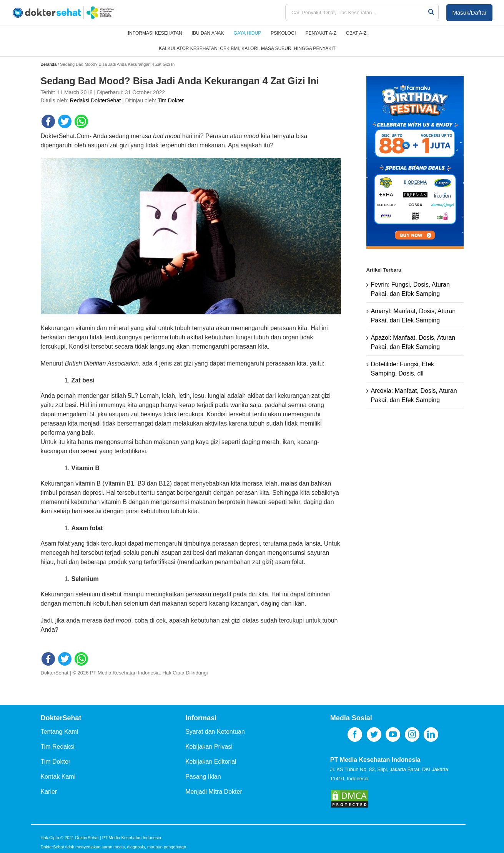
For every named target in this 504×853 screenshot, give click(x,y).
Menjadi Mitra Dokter (214, 792)
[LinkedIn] (431, 734)
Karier (49, 792)
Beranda (49, 64)
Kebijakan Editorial (211, 762)
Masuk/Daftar (469, 13)
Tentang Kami (60, 732)
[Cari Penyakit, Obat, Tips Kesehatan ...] (356, 13)
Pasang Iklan (203, 777)
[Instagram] (412, 734)
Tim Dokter (171, 100)
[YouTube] (393, 734)
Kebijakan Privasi (209, 747)
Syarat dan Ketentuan (215, 732)
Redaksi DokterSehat (95, 100)
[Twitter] (374, 734)
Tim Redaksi (58, 747)
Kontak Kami (58, 777)
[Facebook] (355, 734)
